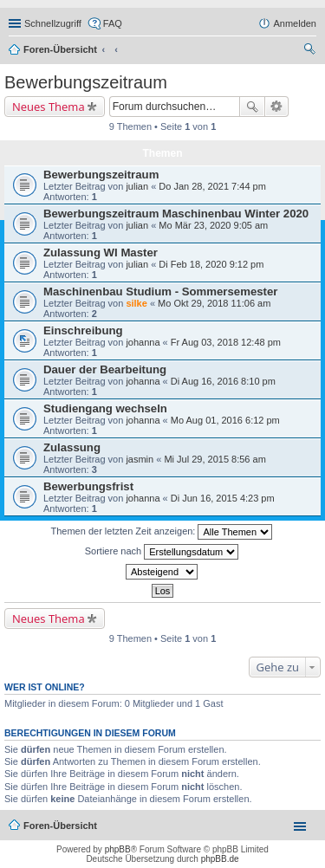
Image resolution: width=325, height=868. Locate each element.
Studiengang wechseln (105, 408)
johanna (143, 342)
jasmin (140, 459)
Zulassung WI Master (101, 253)
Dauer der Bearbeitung (105, 369)
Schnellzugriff (53, 23)
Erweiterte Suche (277, 107)
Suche (252, 107)
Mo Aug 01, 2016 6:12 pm (225, 420)
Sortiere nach (162, 552)
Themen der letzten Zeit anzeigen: (162, 532)
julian (137, 186)
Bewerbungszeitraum (86, 82)
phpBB (118, 849)
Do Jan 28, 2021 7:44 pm (212, 186)
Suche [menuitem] (311, 51)
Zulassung (72, 447)
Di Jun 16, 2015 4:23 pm (223, 498)
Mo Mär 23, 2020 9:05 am (213, 225)
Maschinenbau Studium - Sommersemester (160, 291)
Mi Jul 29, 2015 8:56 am (214, 459)
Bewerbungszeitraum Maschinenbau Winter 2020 (176, 214)
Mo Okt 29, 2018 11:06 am (214, 303)
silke (136, 303)
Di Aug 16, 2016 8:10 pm (223, 381)
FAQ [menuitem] (113, 23)
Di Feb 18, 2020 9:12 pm (211, 264)
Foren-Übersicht (60, 49)
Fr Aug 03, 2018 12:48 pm (226, 342)
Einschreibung (83, 330)
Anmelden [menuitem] (295, 23)
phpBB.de (220, 859)
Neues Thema (49, 107)
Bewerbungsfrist (88, 486)
